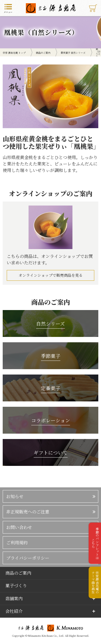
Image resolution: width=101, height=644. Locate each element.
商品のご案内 (18, 573)
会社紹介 (14, 611)
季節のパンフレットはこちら (95, 543)
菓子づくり (16, 586)
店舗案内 (14, 598)
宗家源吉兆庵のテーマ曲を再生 (95, 582)
